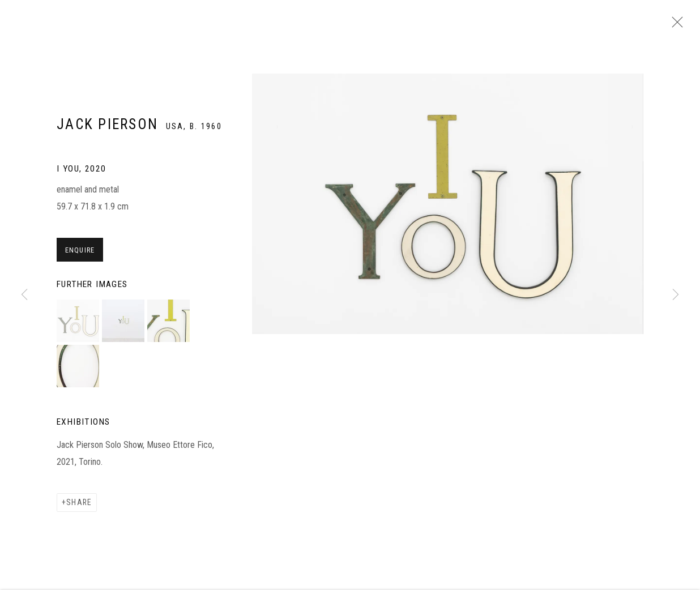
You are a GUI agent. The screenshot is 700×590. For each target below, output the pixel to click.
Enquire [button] (80, 256)
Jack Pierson (107, 130)
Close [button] (677, 25)
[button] (78, 326)
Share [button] (79, 508)
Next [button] (676, 295)
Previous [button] (24, 295)
